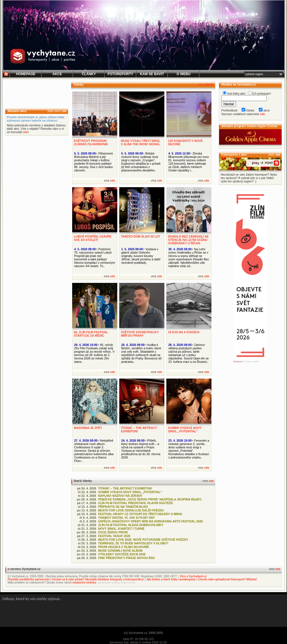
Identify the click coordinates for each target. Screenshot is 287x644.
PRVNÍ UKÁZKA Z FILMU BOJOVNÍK (124, 547)
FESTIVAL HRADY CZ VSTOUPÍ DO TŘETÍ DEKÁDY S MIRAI (140, 514)
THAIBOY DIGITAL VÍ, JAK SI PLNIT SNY (127, 518)
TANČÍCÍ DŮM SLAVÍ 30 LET (141, 236)
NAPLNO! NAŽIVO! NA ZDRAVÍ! (120, 496)
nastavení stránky (84, 582)
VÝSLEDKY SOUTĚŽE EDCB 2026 (122, 554)
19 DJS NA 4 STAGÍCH (184, 332)
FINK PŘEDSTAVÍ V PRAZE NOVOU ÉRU (126, 558)
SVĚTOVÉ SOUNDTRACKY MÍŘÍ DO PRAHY (140, 334)
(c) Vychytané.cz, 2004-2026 (143, 633)
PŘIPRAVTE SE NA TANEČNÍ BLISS (123, 507)
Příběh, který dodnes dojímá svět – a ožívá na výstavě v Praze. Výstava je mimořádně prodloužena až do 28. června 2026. (141, 449)
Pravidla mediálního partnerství (29, 579)
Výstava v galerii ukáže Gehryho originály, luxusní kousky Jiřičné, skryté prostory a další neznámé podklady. (141, 256)
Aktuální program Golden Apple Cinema (249, 126)
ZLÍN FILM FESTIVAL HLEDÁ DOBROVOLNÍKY (131, 525)
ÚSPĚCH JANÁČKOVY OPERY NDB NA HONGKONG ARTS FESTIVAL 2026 (150, 521)
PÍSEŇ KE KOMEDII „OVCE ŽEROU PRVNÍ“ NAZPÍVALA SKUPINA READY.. (150, 499)
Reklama (238, 362)
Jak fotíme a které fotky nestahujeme (171, 579)
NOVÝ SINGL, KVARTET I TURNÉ (121, 529)
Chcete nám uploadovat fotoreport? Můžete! (227, 579)
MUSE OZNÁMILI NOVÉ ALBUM (120, 551)
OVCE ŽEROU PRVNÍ (113, 532)
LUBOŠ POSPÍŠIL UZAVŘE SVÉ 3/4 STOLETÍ (93, 238)
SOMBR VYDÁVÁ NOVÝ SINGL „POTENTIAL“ (185, 430)
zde (64, 111)
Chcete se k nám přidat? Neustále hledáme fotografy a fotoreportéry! (98, 579)
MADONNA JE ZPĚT (88, 428)
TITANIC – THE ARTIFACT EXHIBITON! (125, 488)
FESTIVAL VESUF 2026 (114, 536)
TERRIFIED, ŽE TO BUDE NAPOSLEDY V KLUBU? (133, 543)
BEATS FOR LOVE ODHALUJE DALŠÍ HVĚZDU (131, 510)
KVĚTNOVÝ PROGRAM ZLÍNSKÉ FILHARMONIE (91, 142)
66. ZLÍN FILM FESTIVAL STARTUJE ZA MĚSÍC (91, 334)
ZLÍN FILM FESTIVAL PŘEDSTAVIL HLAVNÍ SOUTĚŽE (135, 503)
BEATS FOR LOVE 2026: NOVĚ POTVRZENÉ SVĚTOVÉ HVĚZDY (143, 540)
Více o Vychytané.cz (193, 576)
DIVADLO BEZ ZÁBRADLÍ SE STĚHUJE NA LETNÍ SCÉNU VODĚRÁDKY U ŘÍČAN (188, 240)
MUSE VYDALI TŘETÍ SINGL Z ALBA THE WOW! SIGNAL (141, 142)
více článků (206, 84)
